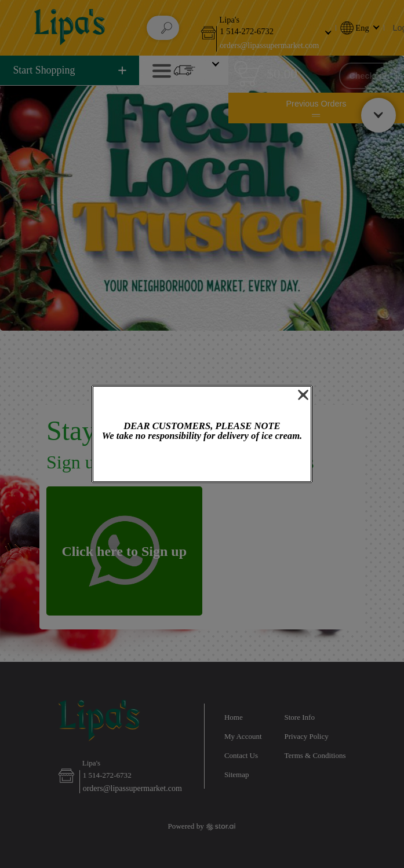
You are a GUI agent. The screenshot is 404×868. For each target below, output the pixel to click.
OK (202, 462)
